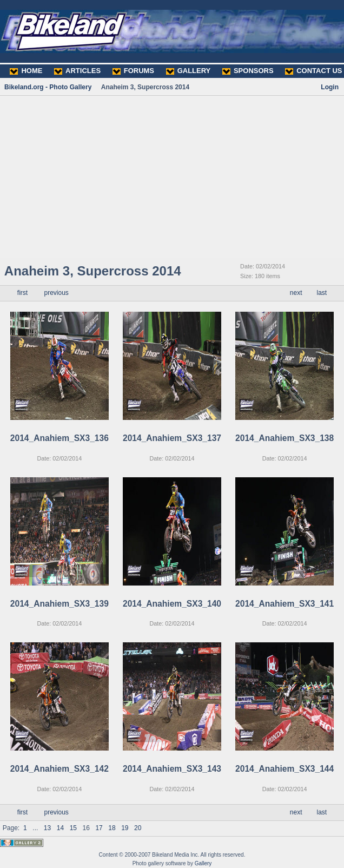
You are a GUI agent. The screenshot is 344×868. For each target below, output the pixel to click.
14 (60, 828)
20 (138, 828)
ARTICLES (77, 71)
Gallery (203, 863)
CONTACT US (313, 71)
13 (47, 828)
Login (330, 87)
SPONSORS (248, 71)
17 (99, 828)
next (296, 293)
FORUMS (133, 71)
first (22, 293)
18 (112, 828)
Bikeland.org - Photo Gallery (48, 87)
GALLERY (188, 71)
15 (73, 828)
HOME (26, 71)
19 (125, 828)
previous (56, 293)
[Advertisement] (172, 177)
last (322, 293)
